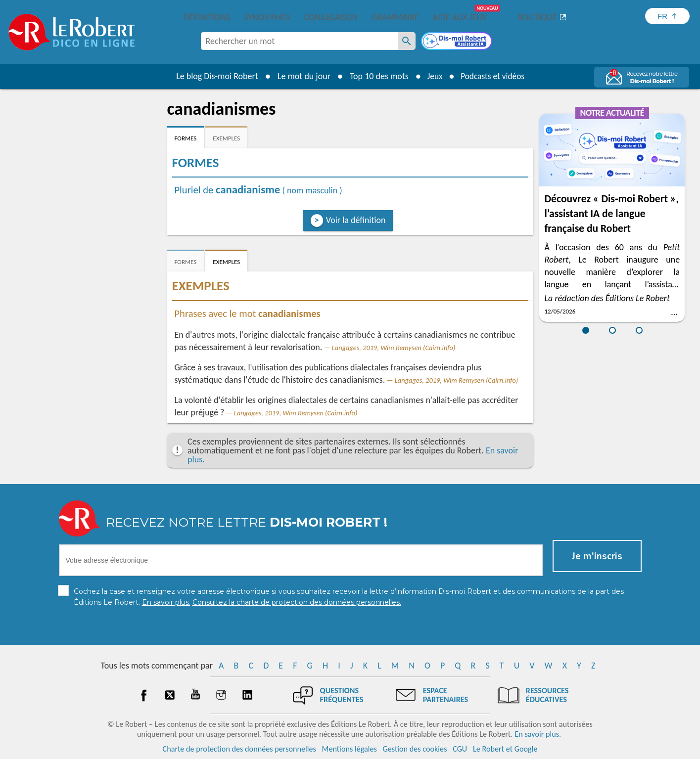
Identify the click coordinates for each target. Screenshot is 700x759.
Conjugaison (331, 17)
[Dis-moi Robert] (458, 42)
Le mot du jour (301, 76)
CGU (460, 749)
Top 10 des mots (376, 76)
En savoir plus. (538, 734)
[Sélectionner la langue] (667, 16)
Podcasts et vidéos (493, 76)
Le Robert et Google (505, 749)
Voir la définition (356, 220)
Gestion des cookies (415, 749)
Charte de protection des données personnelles (239, 749)
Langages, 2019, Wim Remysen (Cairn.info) (394, 348)
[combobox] (299, 41)
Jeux (433, 76)
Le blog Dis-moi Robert (215, 76)
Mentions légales (350, 749)
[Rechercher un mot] (407, 41)
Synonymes (267, 17)
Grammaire (395, 17)
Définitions (207, 17)
